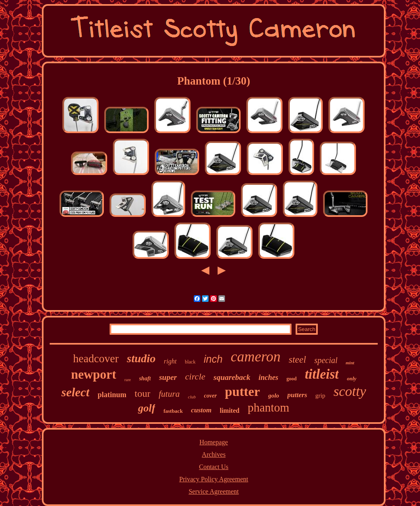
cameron (256, 357)
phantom (269, 407)
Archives (214, 454)
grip (320, 396)
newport (94, 374)
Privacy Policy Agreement (214, 479)
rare (128, 380)
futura (169, 394)
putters (297, 395)
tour (143, 393)
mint (350, 363)
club (192, 397)
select (75, 392)
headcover (96, 359)
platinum (112, 395)
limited (230, 411)
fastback (173, 411)
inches (269, 377)
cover (210, 396)
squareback (232, 377)
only (352, 378)
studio (141, 358)
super (168, 377)
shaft (145, 378)
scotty (350, 391)
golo (274, 396)
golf (147, 408)
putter (242, 391)
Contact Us (214, 467)
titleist (322, 374)
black (190, 362)
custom (201, 410)
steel (297, 360)
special (326, 360)
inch (213, 359)
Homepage (214, 442)
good (292, 379)
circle (195, 376)
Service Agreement (213, 491)
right (170, 361)
